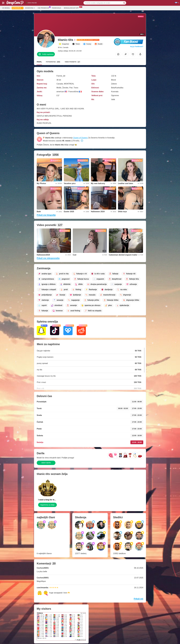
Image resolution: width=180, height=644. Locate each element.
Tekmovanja (56, 8)
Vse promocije (44, 8)
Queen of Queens (80, 138)
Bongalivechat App (72, 8)
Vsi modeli (6, 8)
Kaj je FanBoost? (137, 47)
